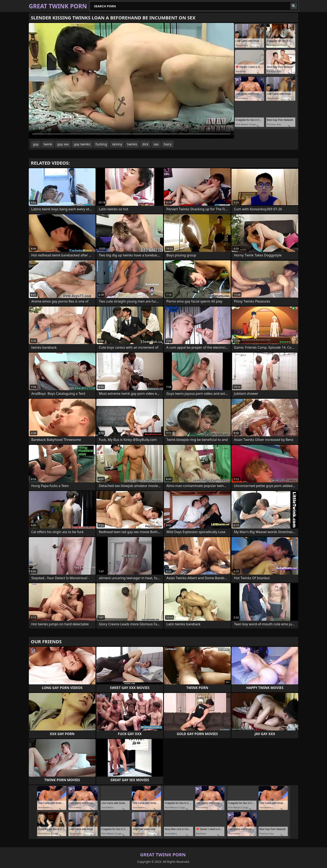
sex (156, 144)
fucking (101, 144)
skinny (117, 144)
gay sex (63, 144)
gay (36, 144)
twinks (132, 144)
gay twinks (82, 144)
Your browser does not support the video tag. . (131, 81)
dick (145, 144)
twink (48, 144)
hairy (168, 144)
